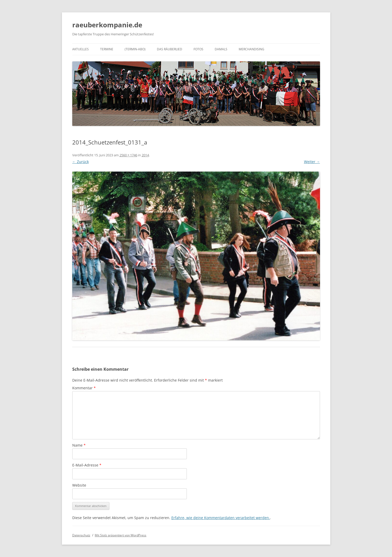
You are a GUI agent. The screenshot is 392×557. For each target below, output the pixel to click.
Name (79, 445)
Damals (221, 49)
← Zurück (81, 162)
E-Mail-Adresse (87, 465)
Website (79, 485)
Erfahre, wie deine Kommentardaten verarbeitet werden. (221, 518)
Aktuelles (81, 49)
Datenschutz (81, 535)
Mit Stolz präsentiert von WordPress (121, 535)
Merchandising (251, 49)
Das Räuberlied (170, 49)
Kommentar (84, 388)
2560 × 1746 (128, 155)
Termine (107, 49)
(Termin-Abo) (135, 49)
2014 (145, 155)
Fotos (198, 49)
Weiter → (312, 162)
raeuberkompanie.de (107, 25)
